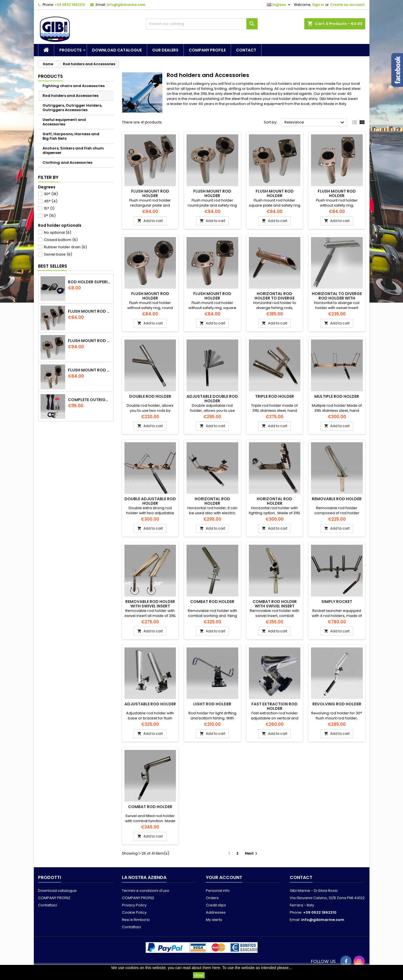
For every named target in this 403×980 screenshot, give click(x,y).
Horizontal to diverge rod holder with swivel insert (337, 298)
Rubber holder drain (65, 247)
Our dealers (165, 50)
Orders (212, 898)
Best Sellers (53, 266)
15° (49, 208)
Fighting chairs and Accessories (74, 86)
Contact (246, 50)
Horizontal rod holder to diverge (274, 296)
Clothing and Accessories (67, 162)
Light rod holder (212, 704)
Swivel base (58, 254)
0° (50, 216)
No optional (58, 232)
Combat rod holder (212, 602)
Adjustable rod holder (150, 704)
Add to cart (150, 221)
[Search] (202, 24)
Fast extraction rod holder (274, 706)
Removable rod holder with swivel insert (150, 604)
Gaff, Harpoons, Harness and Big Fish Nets (71, 136)
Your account (224, 877)
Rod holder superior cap (89, 282)
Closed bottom (61, 240)
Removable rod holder (337, 499)
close (199, 975)
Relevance (315, 123)
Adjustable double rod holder (212, 399)
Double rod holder (150, 396)
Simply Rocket (337, 602)
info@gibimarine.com (126, 5)
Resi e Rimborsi (136, 920)
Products (70, 50)
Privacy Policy (134, 905)
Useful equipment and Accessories (64, 122)
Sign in (318, 5)
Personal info (218, 891)
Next (252, 853)
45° (51, 201)
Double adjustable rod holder (150, 501)
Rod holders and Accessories (70, 96)
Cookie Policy (134, 912)
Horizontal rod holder (212, 501)
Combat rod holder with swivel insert (275, 604)
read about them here (201, 968)
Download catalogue (117, 50)
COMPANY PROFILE (207, 50)
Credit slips (216, 905)
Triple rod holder (274, 396)
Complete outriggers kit (89, 400)
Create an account (347, 5)
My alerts (214, 920)
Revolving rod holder (337, 704)
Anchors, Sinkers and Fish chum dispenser (73, 150)
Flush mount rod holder (89, 311)
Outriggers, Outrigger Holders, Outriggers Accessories (72, 108)
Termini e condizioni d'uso (146, 891)
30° (51, 194)
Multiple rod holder (337, 396)
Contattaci (48, 905)
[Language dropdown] (279, 5)
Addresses (216, 912)
